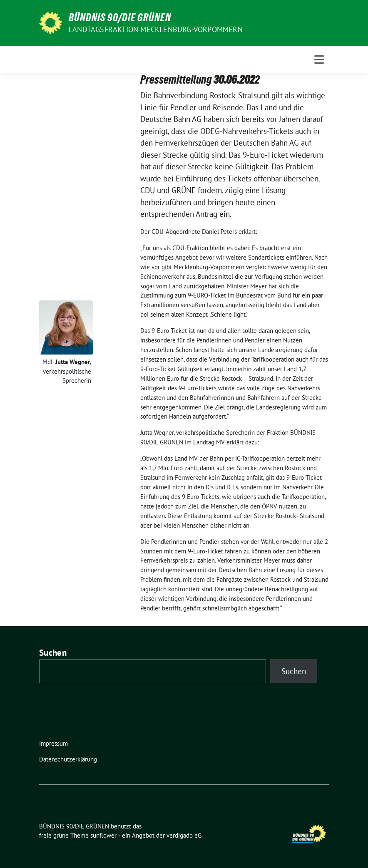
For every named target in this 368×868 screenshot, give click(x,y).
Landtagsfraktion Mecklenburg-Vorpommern (156, 29)
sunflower (103, 835)
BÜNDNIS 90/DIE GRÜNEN (120, 17)
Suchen (53, 653)
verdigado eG (184, 835)
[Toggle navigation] (319, 60)
